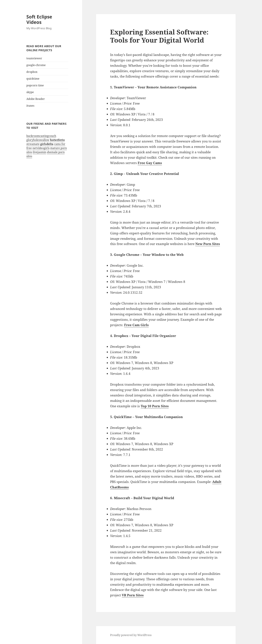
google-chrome (36, 65)
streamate (33, 144)
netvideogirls (41, 148)
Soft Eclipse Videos (39, 19)
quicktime (33, 79)
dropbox (32, 72)
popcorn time (35, 85)
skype (30, 92)
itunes (30, 106)
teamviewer (34, 58)
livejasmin (39, 152)
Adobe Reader (36, 99)
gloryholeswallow (38, 140)
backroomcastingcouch (41, 136)
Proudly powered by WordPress (131, 635)
